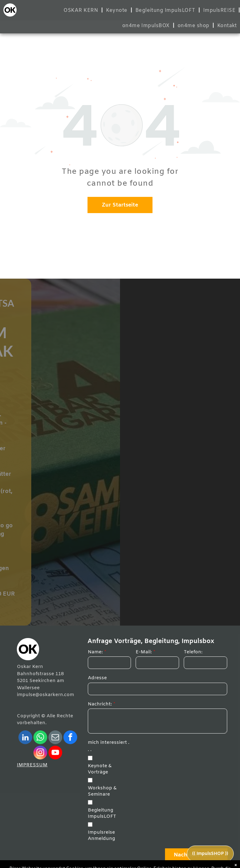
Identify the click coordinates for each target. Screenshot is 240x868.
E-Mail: (144, 652)
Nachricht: (100, 704)
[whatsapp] (40, 738)
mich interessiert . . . (109, 746)
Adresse (97, 678)
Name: (95, 652)
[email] (55, 738)
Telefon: (193, 652)
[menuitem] (82, 10)
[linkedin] (25, 738)
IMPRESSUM (32, 765)
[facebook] (70, 738)
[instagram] (40, 753)
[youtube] (55, 753)
